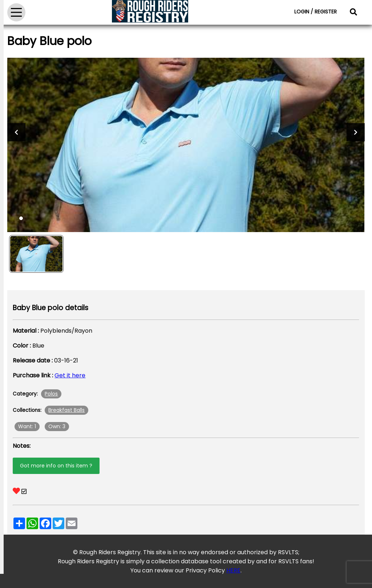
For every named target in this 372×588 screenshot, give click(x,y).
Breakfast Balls (66, 410)
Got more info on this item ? (56, 466)
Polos (51, 394)
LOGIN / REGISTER (316, 12)
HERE (233, 570)
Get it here (70, 375)
